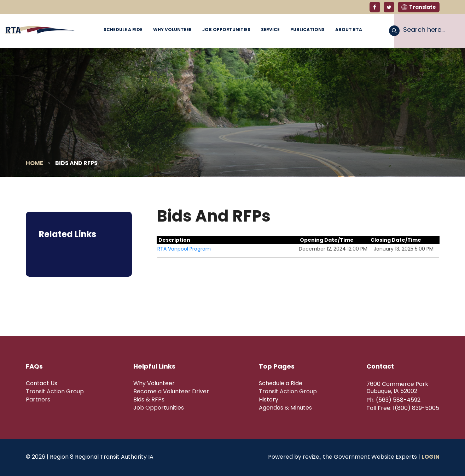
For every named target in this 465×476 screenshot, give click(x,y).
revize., (312, 457)
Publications (307, 30)
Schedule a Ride (123, 30)
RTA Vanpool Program (184, 249)
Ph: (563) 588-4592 (393, 400)
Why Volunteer (172, 30)
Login (431, 457)
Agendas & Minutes (285, 408)
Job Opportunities (226, 30)
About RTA (349, 30)
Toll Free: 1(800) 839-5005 (403, 408)
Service (270, 30)
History (269, 400)
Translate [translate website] (419, 7)
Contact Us (42, 383)
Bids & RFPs (149, 400)
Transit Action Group (55, 392)
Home (34, 163)
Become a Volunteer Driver (171, 392)
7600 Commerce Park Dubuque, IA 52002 (397, 388)
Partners (38, 400)
